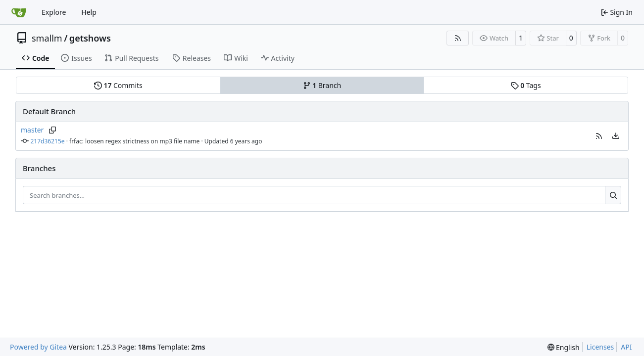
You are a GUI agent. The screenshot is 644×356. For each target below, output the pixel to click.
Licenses (600, 347)
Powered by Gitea (38, 347)
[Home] (19, 12)
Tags (526, 85)
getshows (90, 38)
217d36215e (48, 141)
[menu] (616, 136)
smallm (47, 38)
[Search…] (613, 195)
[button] (599, 136)
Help (89, 12)
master (32, 130)
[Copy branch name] (52, 130)
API (626, 347)
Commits (118, 85)
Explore (54, 12)
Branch (322, 85)
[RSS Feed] (458, 38)
